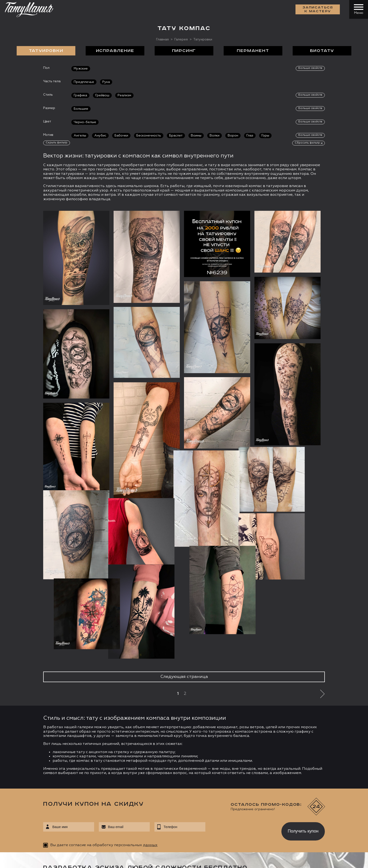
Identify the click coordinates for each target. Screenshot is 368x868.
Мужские (81, 69)
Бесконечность (149, 136)
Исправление (115, 51)
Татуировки (46, 51)
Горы (265, 136)
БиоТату (322, 51)
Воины (196, 136)
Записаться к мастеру (318, 9)
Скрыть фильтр (57, 143)
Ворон (233, 136)
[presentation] (240, 830)
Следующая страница (184, 677)
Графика (80, 95)
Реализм (124, 95)
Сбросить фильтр (307, 143)
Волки (215, 136)
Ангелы (80, 136)
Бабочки (121, 136)
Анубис (100, 136)
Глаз (250, 136)
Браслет (176, 136)
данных (150, 845)
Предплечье (84, 82)
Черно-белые (85, 122)
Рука (106, 82)
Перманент (253, 51)
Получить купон (303, 831)
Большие (81, 109)
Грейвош (102, 95)
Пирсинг (184, 51)
